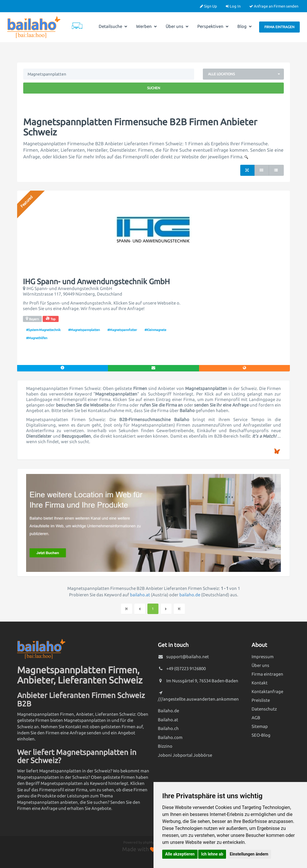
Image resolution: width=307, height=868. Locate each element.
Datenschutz (264, 709)
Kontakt (260, 683)
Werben (147, 26)
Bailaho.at (168, 720)
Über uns (177, 26)
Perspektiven (213, 26)
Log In (233, 6)
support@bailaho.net (188, 657)
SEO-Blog (261, 735)
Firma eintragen (279, 27)
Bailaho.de (168, 711)
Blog (245, 26)
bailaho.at (140, 595)
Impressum (263, 657)
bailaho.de (190, 595)
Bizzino (165, 746)
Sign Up (208, 6)
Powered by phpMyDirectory (146, 842)
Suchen (154, 88)
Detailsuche (113, 26)
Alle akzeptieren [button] (180, 854)
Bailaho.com (170, 737)
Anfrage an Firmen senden (274, 6)
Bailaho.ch (168, 728)
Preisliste (261, 700)
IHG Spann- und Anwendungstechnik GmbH (96, 282)
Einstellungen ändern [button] (249, 854)
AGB (256, 718)
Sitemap (260, 726)
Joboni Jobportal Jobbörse (185, 755)
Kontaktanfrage (267, 691)
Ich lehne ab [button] (212, 854)
